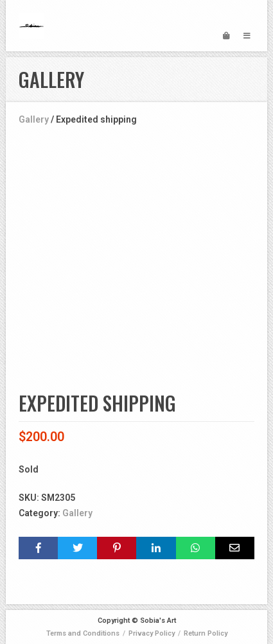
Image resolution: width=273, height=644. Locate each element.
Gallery (34, 119)
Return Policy (206, 633)
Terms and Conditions (83, 633)
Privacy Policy (152, 633)
